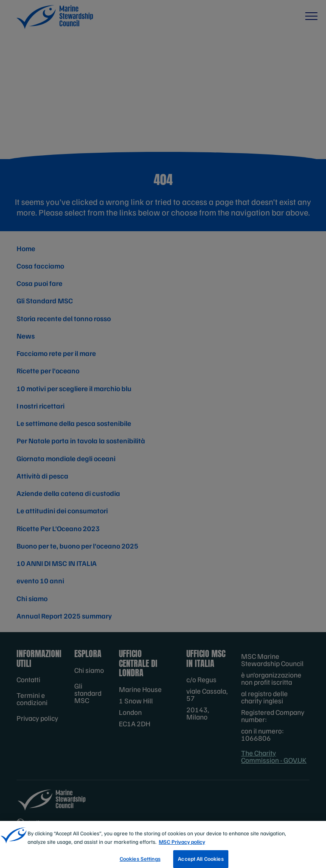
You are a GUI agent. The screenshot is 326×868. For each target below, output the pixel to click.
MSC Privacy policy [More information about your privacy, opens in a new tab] (182, 849)
